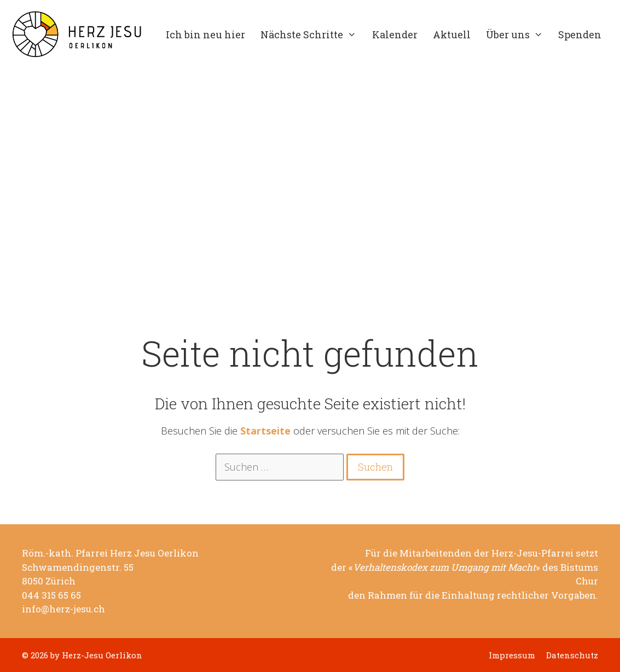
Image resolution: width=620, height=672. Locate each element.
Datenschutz (572, 655)
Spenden (580, 34)
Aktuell (452, 34)
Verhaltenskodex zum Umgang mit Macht (444, 567)
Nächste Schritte (312, 34)
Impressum (512, 655)
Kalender (395, 34)
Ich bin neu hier (205, 34)
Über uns (518, 34)
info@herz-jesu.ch (63, 609)
